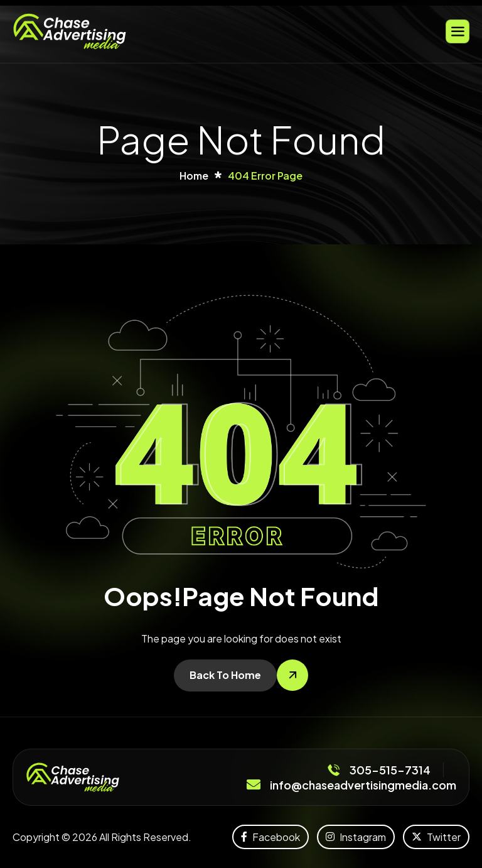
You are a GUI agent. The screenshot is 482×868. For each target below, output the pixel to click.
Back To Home (225, 675)
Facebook (270, 837)
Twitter (436, 837)
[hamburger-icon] (458, 31)
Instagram (356, 837)
